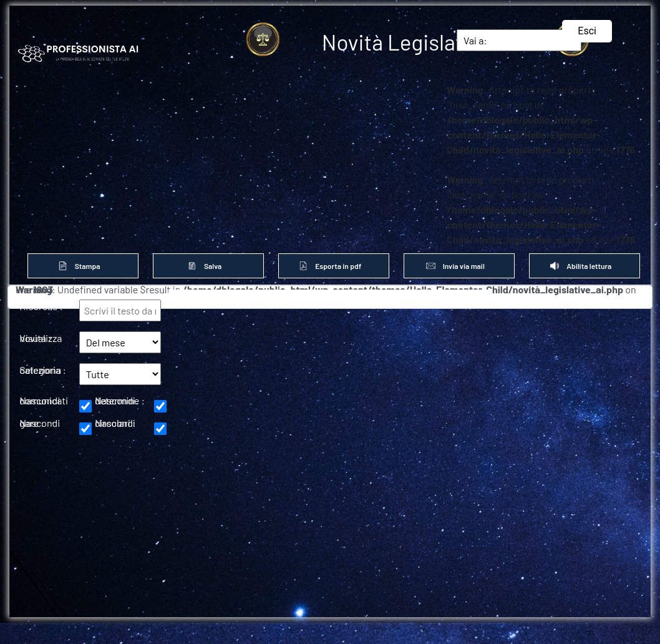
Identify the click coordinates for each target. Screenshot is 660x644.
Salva (209, 266)
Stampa (83, 266)
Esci (587, 31)
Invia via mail (459, 266)
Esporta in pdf (334, 266)
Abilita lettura (585, 266)
